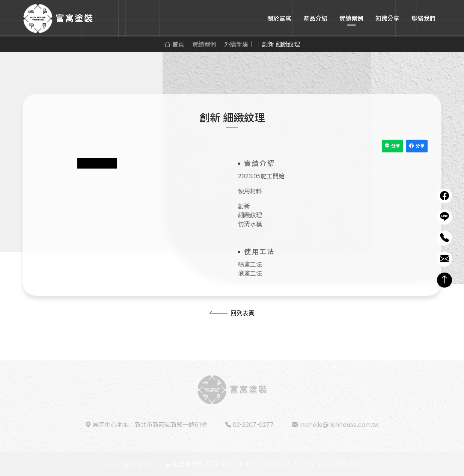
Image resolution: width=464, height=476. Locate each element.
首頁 (174, 44)
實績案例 (351, 18)
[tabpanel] (131, 153)
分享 (392, 146)
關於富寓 (279, 18)
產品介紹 (315, 18)
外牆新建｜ (239, 44)
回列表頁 (243, 313)
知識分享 (387, 18)
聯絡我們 (423, 18)
